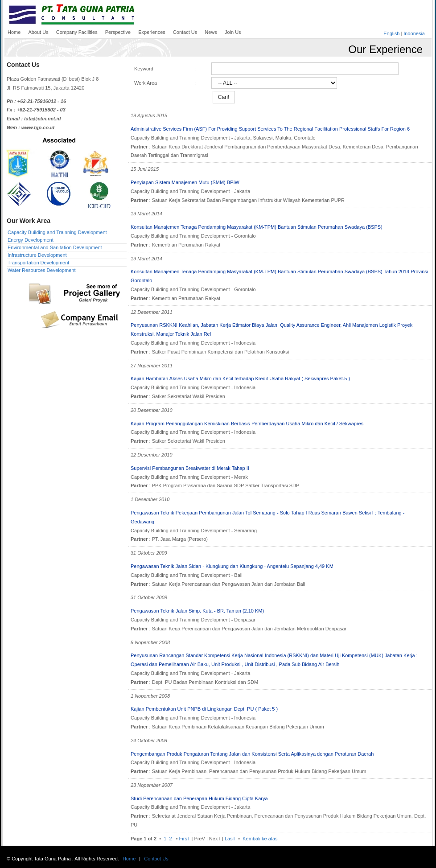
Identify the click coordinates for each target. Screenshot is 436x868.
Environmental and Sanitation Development (55, 247)
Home (129, 859)
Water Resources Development (41, 270)
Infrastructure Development (37, 255)
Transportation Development (38, 263)
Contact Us (156, 859)
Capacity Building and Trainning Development (57, 232)
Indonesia (414, 33)
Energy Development (31, 240)
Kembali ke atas (259, 839)
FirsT (185, 839)
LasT (230, 839)
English (391, 33)
